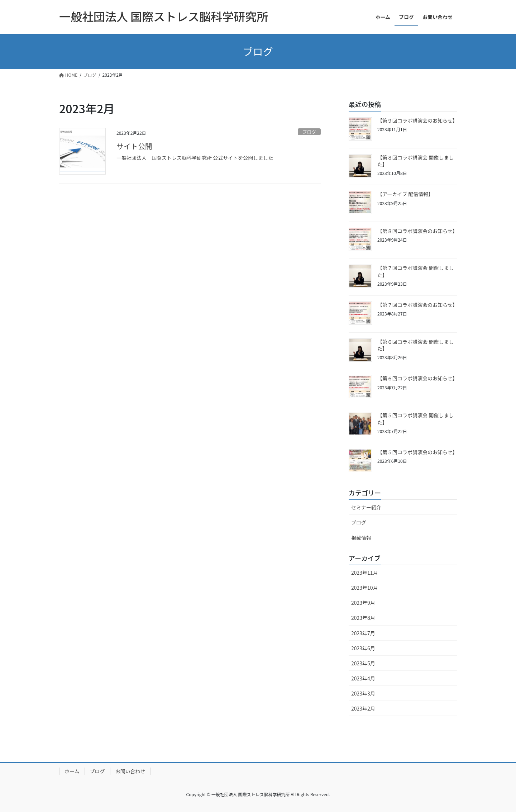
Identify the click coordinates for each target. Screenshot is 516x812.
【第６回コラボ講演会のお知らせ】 (417, 378)
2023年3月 (363, 693)
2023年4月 (363, 678)
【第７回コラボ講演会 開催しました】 (415, 271)
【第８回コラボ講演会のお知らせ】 (417, 231)
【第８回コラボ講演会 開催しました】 (415, 161)
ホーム (72, 771)
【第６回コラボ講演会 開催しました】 (415, 345)
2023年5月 (363, 663)
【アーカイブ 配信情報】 (405, 194)
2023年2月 (363, 708)
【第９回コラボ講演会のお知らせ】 (417, 120)
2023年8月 (363, 618)
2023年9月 (363, 603)
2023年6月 (363, 648)
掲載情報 (361, 538)
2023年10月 (365, 588)
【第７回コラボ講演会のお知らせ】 (417, 305)
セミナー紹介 (366, 507)
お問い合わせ (130, 771)
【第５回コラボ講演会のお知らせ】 (417, 452)
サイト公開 (134, 146)
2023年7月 (363, 633)
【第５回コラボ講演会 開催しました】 (415, 419)
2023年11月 (365, 573)
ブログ (309, 132)
